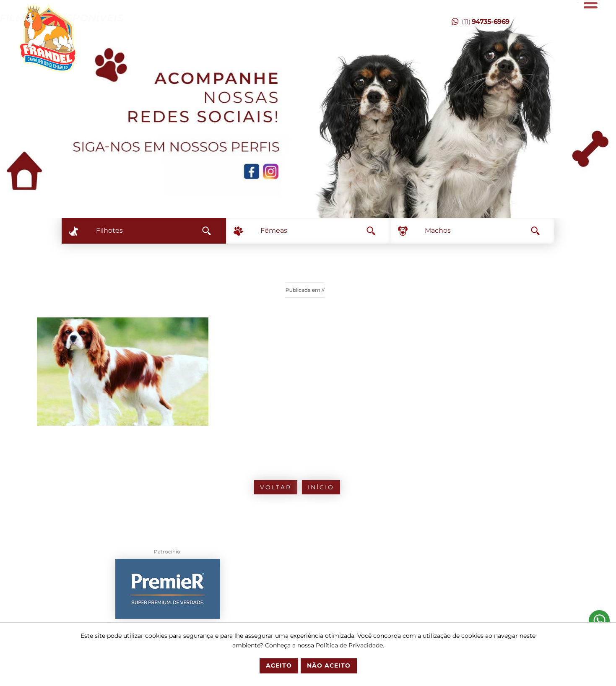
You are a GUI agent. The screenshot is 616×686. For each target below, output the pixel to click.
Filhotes (153, 230)
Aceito (279, 665)
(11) (481, 22)
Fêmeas (318, 230)
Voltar (241, 487)
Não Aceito (329, 665)
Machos (482, 230)
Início (286, 487)
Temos (163, 18)
